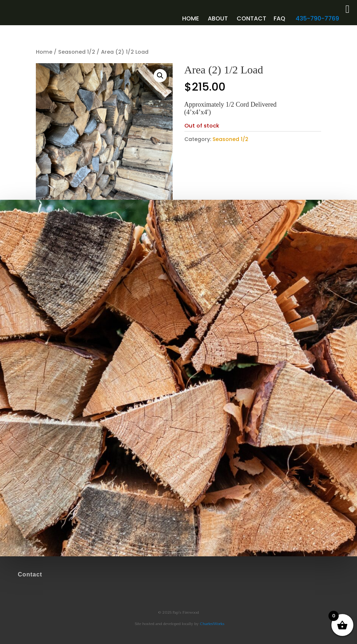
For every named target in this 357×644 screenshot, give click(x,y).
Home (191, 18)
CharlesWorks (212, 624)
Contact (251, 18)
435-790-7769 (317, 18)
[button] (160, 76)
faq (279, 18)
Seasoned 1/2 (77, 52)
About (218, 18)
